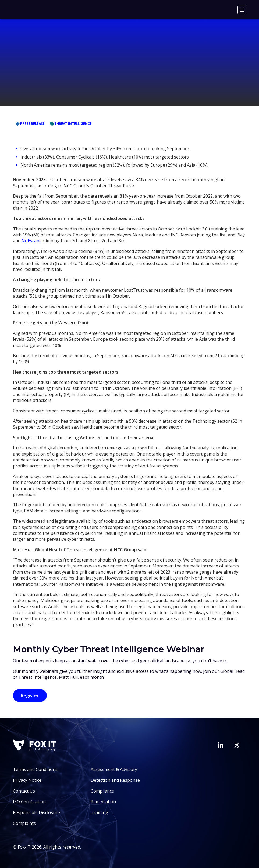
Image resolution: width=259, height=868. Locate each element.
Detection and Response (115, 780)
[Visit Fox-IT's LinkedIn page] (221, 745)
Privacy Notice (27, 780)
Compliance (102, 791)
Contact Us (24, 791)
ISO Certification (29, 802)
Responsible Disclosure (36, 812)
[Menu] (242, 10)
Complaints (24, 823)
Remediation (103, 802)
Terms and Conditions (35, 769)
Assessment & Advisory (114, 769)
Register (30, 695)
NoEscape (32, 241)
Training (99, 812)
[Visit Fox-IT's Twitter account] (237, 745)
